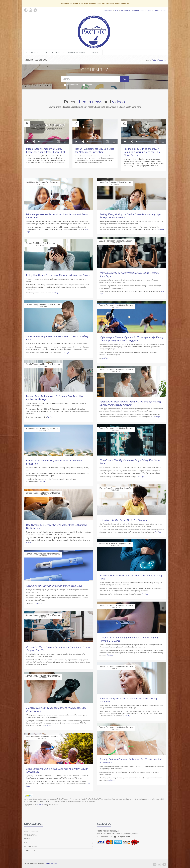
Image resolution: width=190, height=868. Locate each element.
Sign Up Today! (153, 10)
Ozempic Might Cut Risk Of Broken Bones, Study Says (54, 586)
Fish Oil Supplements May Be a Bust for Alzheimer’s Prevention (94, 150)
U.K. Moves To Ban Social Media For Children (123, 520)
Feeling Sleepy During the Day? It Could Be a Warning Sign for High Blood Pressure (142, 152)
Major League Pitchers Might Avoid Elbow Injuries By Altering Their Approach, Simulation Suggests (131, 339)
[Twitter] (164, 864)
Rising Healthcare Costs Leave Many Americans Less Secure (58, 275)
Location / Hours (139, 10)
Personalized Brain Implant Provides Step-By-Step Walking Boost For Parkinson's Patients (130, 403)
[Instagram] (159, 864)
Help (116, 10)
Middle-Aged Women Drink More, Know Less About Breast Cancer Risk (46, 150)
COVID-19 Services (76, 52)
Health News (71, 85)
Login (163, 10)
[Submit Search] (125, 79)
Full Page (55, 293)
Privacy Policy (29, 850)
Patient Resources (53, 52)
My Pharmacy (32, 52)
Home (147, 60)
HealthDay (40, 805)
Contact (95, 52)
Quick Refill (125, 10)
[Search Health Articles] (91, 79)
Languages (108, 10)
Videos (87, 85)
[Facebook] (155, 864)
